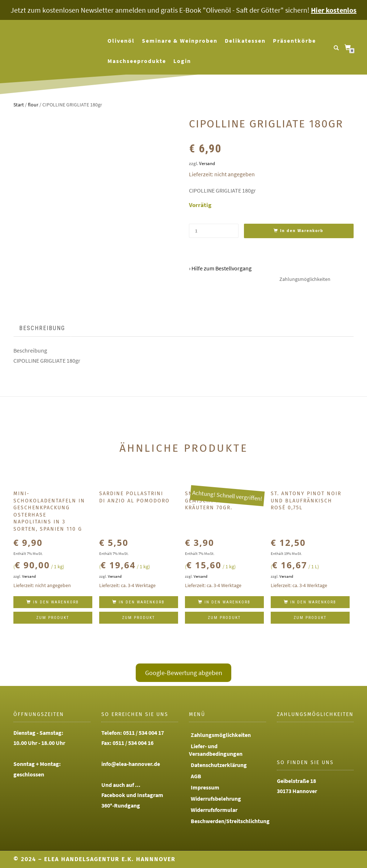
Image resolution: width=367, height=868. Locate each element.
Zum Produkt (53, 618)
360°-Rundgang (121, 805)
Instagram (150, 795)
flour (33, 105)
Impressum (205, 787)
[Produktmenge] (214, 231)
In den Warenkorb (302, 231)
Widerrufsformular (214, 810)
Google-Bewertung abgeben (184, 673)
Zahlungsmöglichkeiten (221, 735)
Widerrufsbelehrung (216, 799)
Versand (207, 163)
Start (19, 105)
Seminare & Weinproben (180, 41)
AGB (196, 776)
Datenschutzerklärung (219, 765)
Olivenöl (121, 41)
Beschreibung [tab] (42, 328)
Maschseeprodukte (137, 61)
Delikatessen (245, 41)
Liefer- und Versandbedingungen (216, 750)
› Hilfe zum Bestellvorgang (220, 268)
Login (182, 61)
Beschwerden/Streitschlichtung (230, 821)
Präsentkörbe (294, 41)
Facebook (113, 795)
